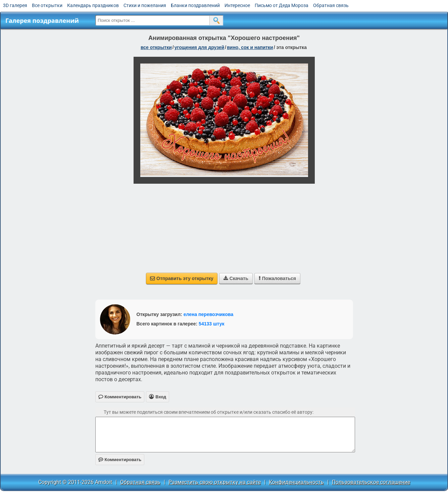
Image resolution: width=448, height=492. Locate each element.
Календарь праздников (93, 5)
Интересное (237, 5)
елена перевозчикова (209, 314)
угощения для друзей (200, 47)
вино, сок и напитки (250, 47)
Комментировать (120, 460)
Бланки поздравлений (195, 5)
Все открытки (47, 5)
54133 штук (212, 324)
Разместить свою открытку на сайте (215, 482)
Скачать (236, 278)
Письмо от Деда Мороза (282, 5)
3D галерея (15, 5)
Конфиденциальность (296, 482)
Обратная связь (331, 5)
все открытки (156, 47)
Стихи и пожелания (145, 5)
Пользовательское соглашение (371, 482)
